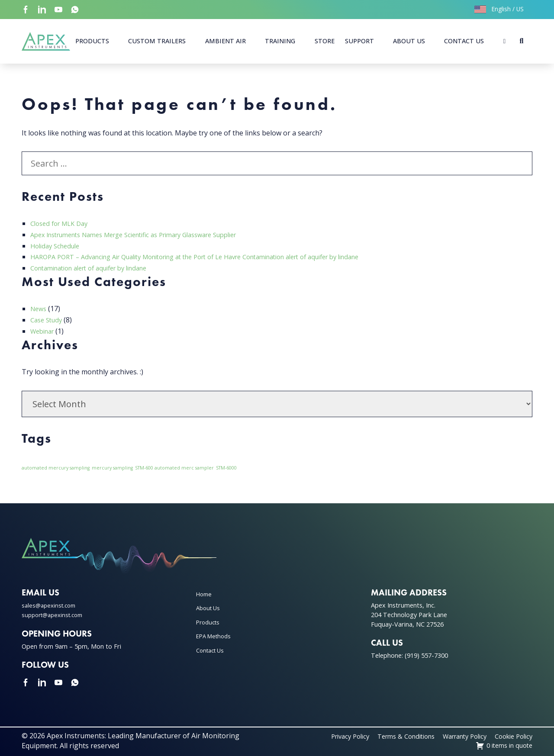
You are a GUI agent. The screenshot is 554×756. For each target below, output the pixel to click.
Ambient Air (225, 41)
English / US (499, 9)
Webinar (44, 331)
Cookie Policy (511, 736)
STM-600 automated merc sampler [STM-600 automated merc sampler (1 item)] (174, 468)
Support (359, 41)
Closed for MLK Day (62, 223)
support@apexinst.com (55, 615)
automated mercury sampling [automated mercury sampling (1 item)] (56, 468)
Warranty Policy (456, 736)
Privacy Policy (328, 736)
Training (280, 41)
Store (325, 41)
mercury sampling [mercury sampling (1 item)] (112, 468)
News (39, 309)
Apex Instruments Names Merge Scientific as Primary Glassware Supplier (148, 235)
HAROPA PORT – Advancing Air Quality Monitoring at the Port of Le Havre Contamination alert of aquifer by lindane (218, 257)
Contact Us (464, 41)
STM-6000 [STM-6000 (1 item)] (226, 468)
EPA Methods (216, 636)
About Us (409, 41)
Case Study (48, 320)
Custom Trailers (157, 41)
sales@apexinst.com (51, 605)
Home (205, 594)
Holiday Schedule (58, 246)
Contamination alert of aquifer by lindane (97, 268)
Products (92, 41)
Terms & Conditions (390, 736)
